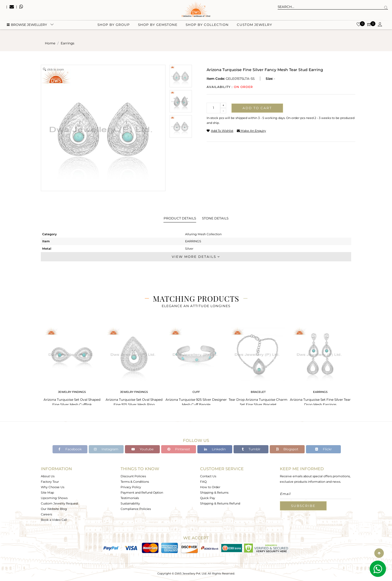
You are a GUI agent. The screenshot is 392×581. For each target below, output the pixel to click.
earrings (68, 43)
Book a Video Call (54, 520)
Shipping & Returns (214, 493)
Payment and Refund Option (142, 493)
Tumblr (251, 449)
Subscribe (303, 506)
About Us (48, 476)
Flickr (324, 449)
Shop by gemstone (158, 27)
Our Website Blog (54, 509)
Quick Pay (208, 498)
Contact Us (208, 476)
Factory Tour (50, 482)
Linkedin (215, 449)
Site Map (47, 493)
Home (50, 43)
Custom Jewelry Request (59, 503)
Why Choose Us (53, 487)
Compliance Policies (136, 509)
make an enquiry (251, 131)
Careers (46, 514)
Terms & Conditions (135, 482)
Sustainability (130, 503)
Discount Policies (133, 476)
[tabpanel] (72, 365)
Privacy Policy (131, 487)
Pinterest (179, 449)
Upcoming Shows (54, 498)
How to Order (210, 487)
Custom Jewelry (255, 27)
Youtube (143, 449)
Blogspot (287, 449)
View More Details (196, 257)
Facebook (70, 449)
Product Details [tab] (180, 218)
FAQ (203, 482)
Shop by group (114, 27)
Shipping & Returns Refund (220, 503)
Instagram (106, 449)
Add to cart (257, 108)
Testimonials (130, 498)
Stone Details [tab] (215, 218)
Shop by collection (207, 27)
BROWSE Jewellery (27, 27)
